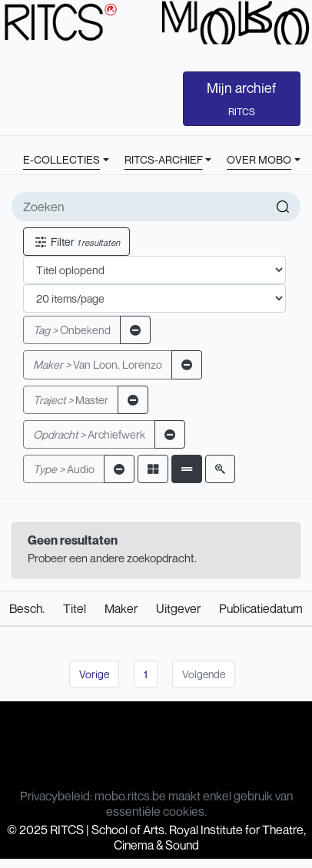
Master (71, 400)
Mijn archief (241, 98)
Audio (64, 469)
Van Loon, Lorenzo (98, 364)
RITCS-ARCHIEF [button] (164, 159)
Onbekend (72, 330)
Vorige (94, 674)
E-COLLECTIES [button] (61, 159)
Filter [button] (76, 242)
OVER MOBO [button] (259, 159)
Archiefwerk (89, 434)
